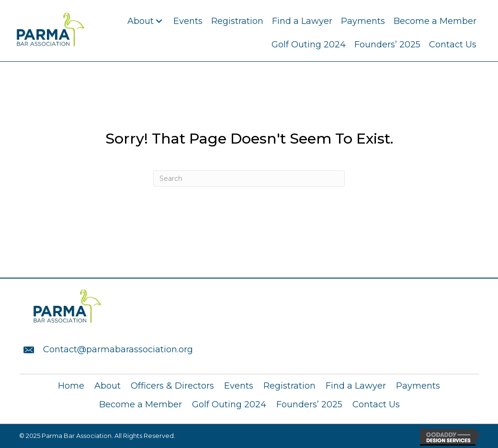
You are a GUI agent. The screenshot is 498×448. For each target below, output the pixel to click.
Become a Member (141, 404)
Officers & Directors (172, 386)
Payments (418, 386)
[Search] (249, 179)
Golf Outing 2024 (229, 404)
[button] (159, 21)
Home (71, 386)
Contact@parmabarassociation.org (118, 349)
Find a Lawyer (356, 386)
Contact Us (376, 404)
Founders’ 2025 (309, 404)
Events (239, 386)
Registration (289, 386)
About (108, 386)
